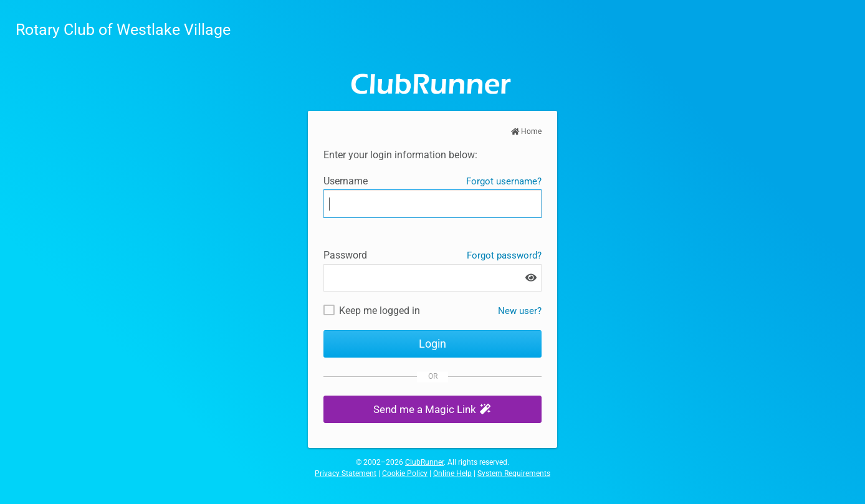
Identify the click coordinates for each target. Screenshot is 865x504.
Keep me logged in (380, 311)
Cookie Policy (405, 473)
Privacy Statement (346, 473)
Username (346, 181)
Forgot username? (504, 181)
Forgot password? (504, 255)
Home (527, 131)
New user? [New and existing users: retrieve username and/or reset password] (520, 311)
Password (345, 255)
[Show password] (531, 278)
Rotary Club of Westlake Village (123, 30)
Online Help (452, 473)
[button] (432, 410)
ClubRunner (424, 462)
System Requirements (514, 473)
